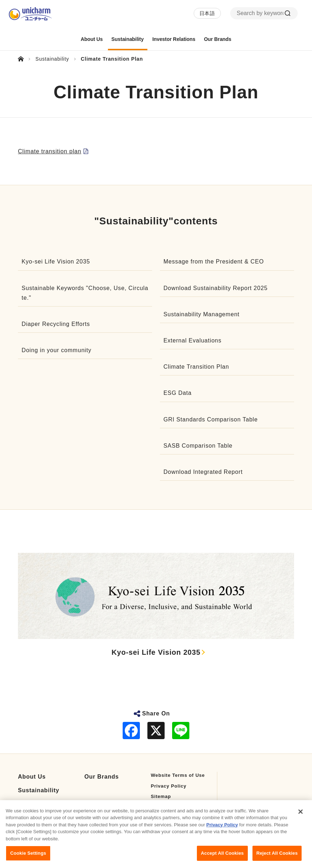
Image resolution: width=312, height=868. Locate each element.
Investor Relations (45, 804)
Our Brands (101, 777)
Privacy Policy (169, 786)
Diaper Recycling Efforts (56, 324)
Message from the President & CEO (214, 262)
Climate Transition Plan (196, 367)
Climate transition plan (50, 151)
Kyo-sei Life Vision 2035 (56, 262)
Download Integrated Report (203, 472)
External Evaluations (193, 340)
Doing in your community (56, 350)
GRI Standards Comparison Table (211, 419)
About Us (32, 777)
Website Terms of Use (178, 775)
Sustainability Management (202, 314)
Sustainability (39, 790)
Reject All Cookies (277, 859)
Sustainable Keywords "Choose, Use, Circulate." (85, 293)
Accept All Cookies (222, 859)
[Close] (301, 817)
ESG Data (178, 393)
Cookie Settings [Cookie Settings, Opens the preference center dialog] (28, 859)
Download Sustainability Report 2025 (216, 288)
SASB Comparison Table (198, 446)
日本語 (207, 13)
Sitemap (161, 796)
